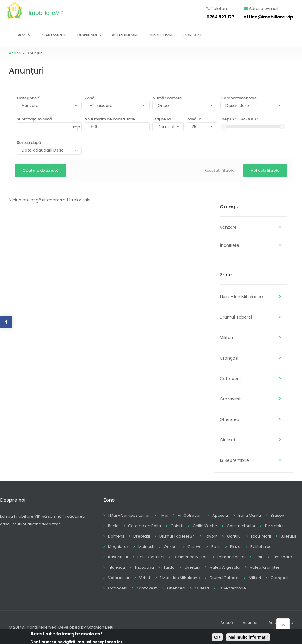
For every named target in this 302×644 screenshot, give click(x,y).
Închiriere (229, 245)
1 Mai (164, 515)
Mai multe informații (248, 638)
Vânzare (228, 227)
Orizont (171, 547)
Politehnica (261, 547)
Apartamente (54, 35)
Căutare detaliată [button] (41, 170)
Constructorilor (241, 526)
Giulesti (227, 440)
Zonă (90, 98)
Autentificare (125, 35)
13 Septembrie (234, 460)
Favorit (211, 536)
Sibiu (259, 557)
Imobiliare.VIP (46, 13)
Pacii (216, 547)
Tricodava (144, 567)
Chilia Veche (205, 526)
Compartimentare (239, 98)
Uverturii (192, 567)
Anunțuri (251, 622)
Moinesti (146, 547)
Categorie (27, 98)
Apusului (221, 515)
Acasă (24, 35)
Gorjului (234, 536)
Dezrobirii (274, 526)
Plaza (235, 547)
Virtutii (145, 578)
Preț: (239, 119)
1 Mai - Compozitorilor (129, 515)
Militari (226, 338)
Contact (193, 35)
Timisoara (283, 557)
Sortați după (29, 143)
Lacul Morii (261, 536)
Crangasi (229, 358)
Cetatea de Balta (145, 526)
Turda (169, 567)
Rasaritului (118, 557)
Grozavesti (231, 399)
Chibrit (177, 526)
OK (217, 638)
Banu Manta (250, 515)
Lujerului (288, 536)
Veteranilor (119, 578)
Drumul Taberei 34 (177, 536)
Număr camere (167, 98)
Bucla (113, 526)
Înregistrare (161, 35)
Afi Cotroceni (190, 515)
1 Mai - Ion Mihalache (241, 297)
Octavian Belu (100, 627)
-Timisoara (101, 106)
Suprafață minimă (34, 119)
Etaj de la (162, 119)
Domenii (116, 536)
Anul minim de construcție (110, 119)
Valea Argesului (225, 567)
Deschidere (237, 106)
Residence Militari (191, 557)
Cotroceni (230, 379)
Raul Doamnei (151, 557)
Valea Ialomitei (264, 567)
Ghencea (229, 419)
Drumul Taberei (236, 317)
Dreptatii (142, 536)
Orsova (195, 547)
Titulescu (116, 567)
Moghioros (118, 547)
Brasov (277, 515)
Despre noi (87, 35)
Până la (194, 119)
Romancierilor (231, 557)
